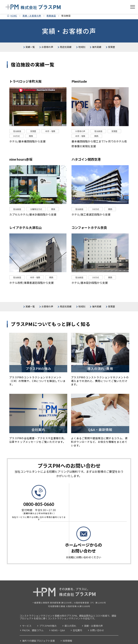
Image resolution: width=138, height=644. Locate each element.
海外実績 (59, 57)
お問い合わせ (97, 619)
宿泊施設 (17, 144)
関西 (31, 149)
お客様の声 (58, 47)
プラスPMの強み (48, 614)
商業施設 (51, 16)
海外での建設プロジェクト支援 (38, 629)
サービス (27, 614)
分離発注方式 (36, 222)
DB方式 (16, 149)
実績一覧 (31, 47)
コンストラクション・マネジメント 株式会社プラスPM (33, 7)
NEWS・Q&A (58, 619)
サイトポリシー (14, 641)
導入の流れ (70, 614)
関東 (53, 222)
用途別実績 (86, 47)
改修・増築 (50, 144)
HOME (14, 16)
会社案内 (77, 619)
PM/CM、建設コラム (33, 619)
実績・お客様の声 (32, 16)
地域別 (112, 47)
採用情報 (67, 629)
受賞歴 (83, 57)
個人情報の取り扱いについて (43, 641)
